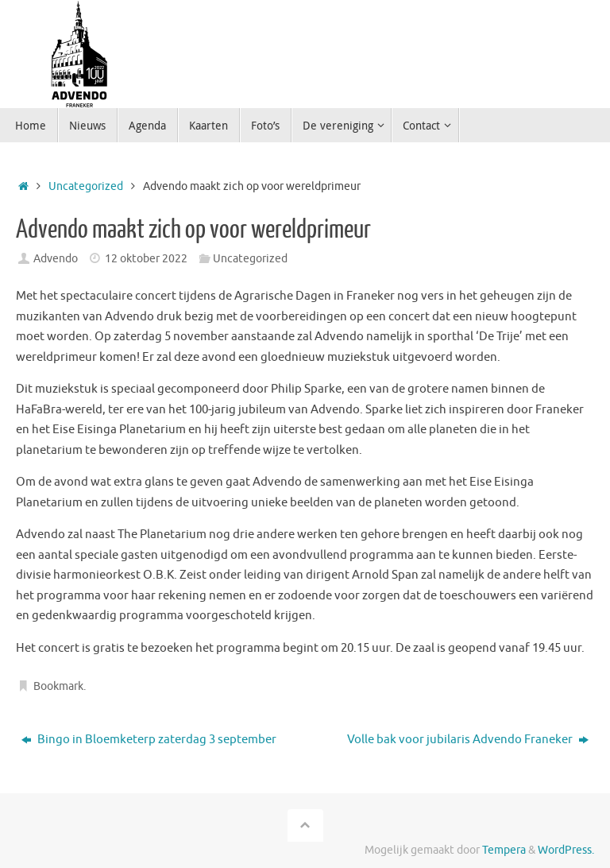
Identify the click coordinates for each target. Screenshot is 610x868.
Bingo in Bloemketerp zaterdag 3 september (149, 740)
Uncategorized (86, 186)
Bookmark (58, 686)
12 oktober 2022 (146, 259)
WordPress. (566, 850)
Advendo (56, 259)
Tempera (504, 850)
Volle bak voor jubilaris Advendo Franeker (468, 740)
